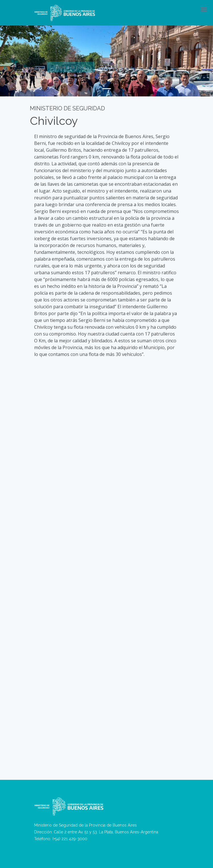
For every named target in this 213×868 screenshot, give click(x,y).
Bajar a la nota (71, 70)
